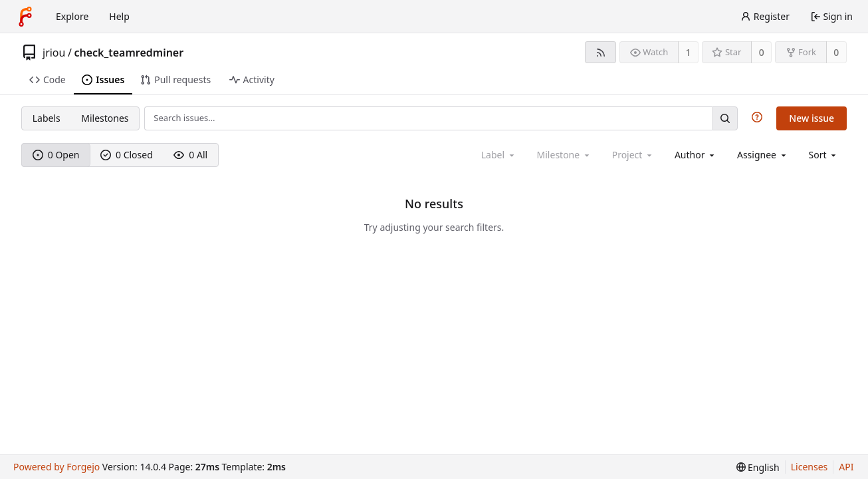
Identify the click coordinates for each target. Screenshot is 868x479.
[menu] (824, 155)
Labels (47, 118)
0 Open (56, 155)
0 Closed (127, 155)
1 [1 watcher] (689, 52)
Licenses (810, 467)
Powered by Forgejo (56, 467)
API (846, 467)
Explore (72, 16)
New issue (812, 118)
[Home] (25, 17)
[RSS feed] (600, 52)
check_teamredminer (129, 53)
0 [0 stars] (762, 52)
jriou (54, 53)
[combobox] (696, 155)
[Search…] (725, 118)
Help (119, 16)
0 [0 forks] (836, 52)
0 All (190, 155)
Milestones (105, 118)
